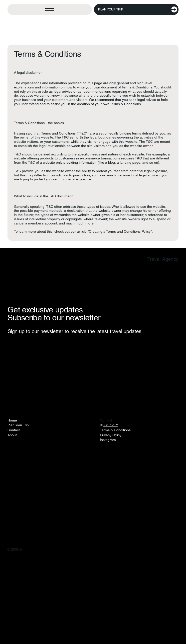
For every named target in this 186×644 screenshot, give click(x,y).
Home (12, 420)
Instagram (108, 440)
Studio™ (111, 425)
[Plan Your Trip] (136, 9)
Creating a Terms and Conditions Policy (120, 231)
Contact (14, 430)
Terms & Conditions (115, 430)
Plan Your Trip (18, 425)
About (12, 435)
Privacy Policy (111, 435)
